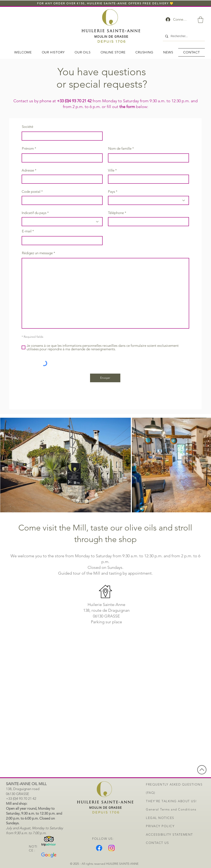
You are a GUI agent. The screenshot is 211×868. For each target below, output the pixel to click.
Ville (111, 170)
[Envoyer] (105, 378)
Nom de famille (120, 149)
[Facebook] (99, 848)
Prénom (28, 149)
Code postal (31, 192)
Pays (111, 192)
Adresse (28, 170)
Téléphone (116, 213)
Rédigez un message (37, 253)
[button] (200, 20)
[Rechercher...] (183, 36)
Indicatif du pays (34, 213)
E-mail (27, 231)
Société (28, 127)
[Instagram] (111, 848)
